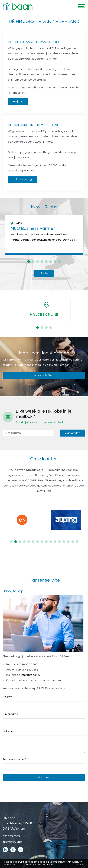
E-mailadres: (11, 714)
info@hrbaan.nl (31, 675)
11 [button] (55, 542)
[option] (44, 235)
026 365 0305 (11, 837)
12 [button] (59, 542)
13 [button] (64, 542)
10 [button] (51, 542)
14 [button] (68, 542)
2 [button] (33, 262)
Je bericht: (9, 731)
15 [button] (73, 542)
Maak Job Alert (44, 375)
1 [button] (29, 262)
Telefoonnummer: (14, 759)
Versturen (44, 777)
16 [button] (77, 542)
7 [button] (55, 262)
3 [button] (38, 262)
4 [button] (42, 262)
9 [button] (46, 542)
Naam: (7, 697)
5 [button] (46, 262)
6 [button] (51, 262)
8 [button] (59, 262)
